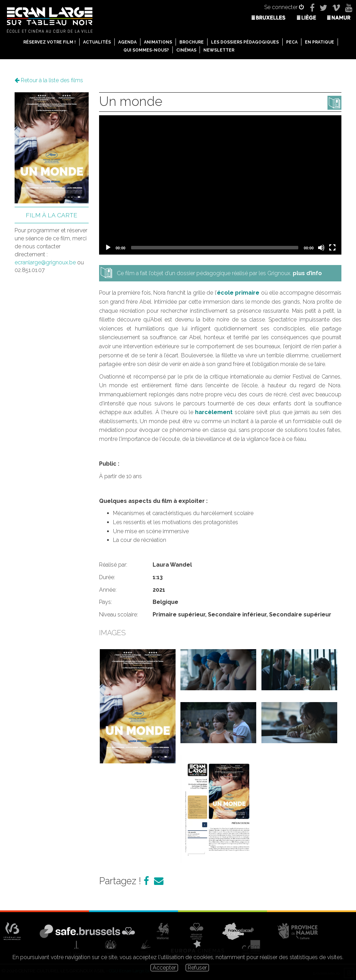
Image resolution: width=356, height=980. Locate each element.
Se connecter (284, 7)
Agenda (127, 42)
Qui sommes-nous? (146, 50)
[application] (220, 185)
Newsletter (219, 50)
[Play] (108, 248)
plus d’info (307, 273)
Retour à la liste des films (49, 80)
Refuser (197, 968)
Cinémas (186, 50)
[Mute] (321, 248)
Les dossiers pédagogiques (245, 42)
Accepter (164, 968)
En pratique (319, 42)
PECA (292, 42)
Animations (158, 42)
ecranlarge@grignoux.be (45, 262)
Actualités (97, 42)
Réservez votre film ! (50, 42)
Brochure (192, 42)
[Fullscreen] (332, 248)
